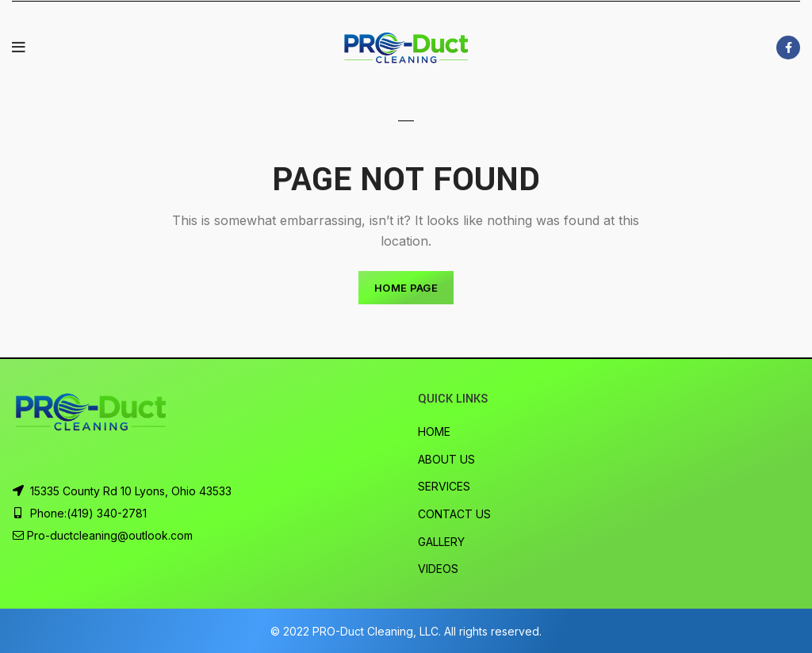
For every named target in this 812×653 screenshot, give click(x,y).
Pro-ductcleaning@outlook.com (110, 535)
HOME (434, 432)
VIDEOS (438, 569)
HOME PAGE (406, 288)
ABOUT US (446, 459)
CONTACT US (454, 514)
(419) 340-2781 (107, 513)
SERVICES (444, 486)
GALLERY (441, 542)
